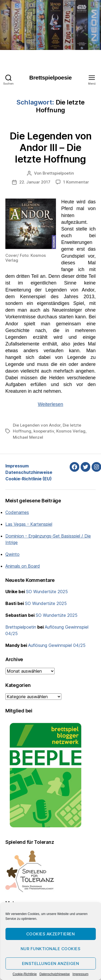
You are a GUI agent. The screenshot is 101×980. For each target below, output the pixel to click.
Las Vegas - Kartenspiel (29, 524)
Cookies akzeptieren (51, 934)
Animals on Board (23, 566)
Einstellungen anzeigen (51, 963)
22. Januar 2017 (35, 182)
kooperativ (44, 431)
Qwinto (12, 554)
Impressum (81, 974)
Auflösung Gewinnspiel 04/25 (57, 645)
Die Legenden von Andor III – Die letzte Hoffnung (50, 147)
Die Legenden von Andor (37, 425)
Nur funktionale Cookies (51, 949)
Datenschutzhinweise (55, 974)
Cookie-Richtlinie (25, 974)
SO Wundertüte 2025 (47, 592)
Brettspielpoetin (58, 173)
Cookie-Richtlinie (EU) (29, 479)
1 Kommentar (76, 182)
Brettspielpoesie (50, 78)
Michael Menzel (28, 437)
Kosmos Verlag (71, 431)
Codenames (17, 512)
